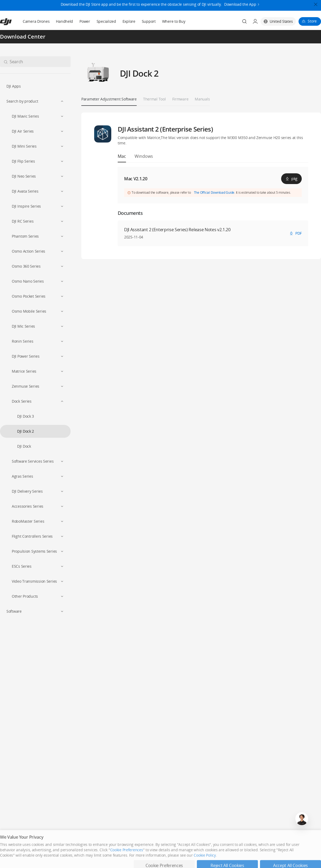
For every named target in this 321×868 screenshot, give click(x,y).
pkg (291, 179)
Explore (129, 21)
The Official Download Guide (214, 192)
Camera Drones (36, 21)
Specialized (106, 21)
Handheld (64, 21)
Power (85, 21)
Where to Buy (174, 21)
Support (149, 21)
